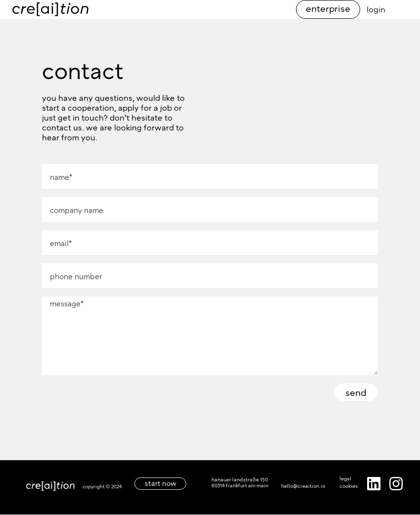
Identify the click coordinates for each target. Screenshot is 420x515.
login (376, 9)
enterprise (328, 8)
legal (345, 478)
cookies (349, 486)
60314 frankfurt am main (240, 485)
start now (161, 483)
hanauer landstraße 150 (240, 479)
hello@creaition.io (303, 486)
